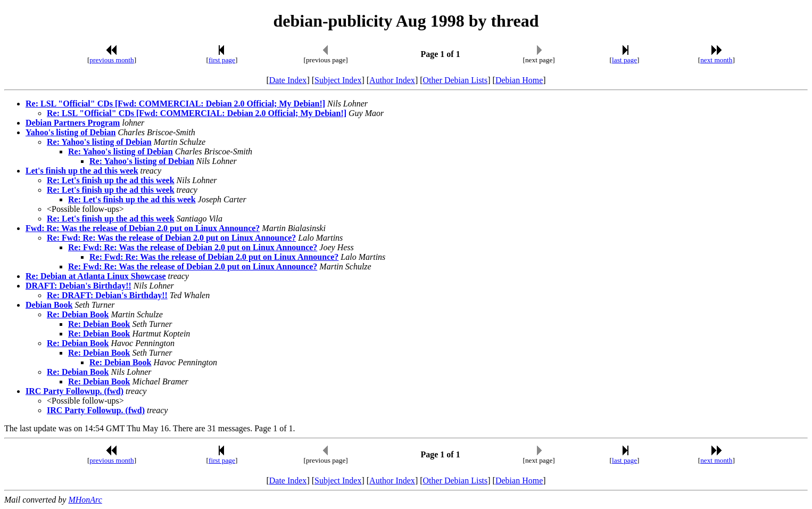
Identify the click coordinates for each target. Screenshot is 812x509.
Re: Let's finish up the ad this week (111, 180)
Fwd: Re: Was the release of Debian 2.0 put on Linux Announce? (143, 228)
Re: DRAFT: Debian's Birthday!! (107, 295)
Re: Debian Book (78, 314)
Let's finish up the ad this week (82, 171)
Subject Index (338, 80)
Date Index (288, 80)
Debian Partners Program (73, 123)
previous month (111, 60)
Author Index (392, 80)
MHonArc (85, 500)
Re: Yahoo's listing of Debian (99, 142)
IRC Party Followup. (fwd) (74, 391)
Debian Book (49, 305)
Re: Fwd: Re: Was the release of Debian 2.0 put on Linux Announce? (171, 238)
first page (222, 60)
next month (716, 60)
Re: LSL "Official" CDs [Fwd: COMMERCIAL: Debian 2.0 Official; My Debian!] (175, 104)
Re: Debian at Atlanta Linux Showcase (96, 276)
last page (624, 60)
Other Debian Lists (455, 80)
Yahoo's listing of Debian (71, 132)
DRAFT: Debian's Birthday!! (78, 286)
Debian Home (519, 80)
